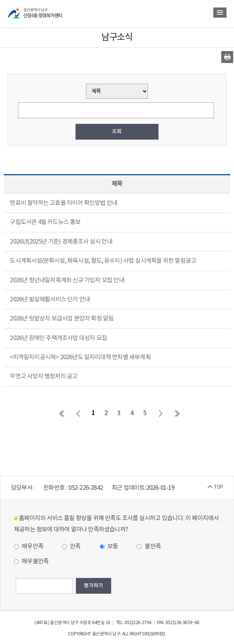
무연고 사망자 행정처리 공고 (44, 376)
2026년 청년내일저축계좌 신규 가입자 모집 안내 (67, 280)
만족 (71, 546)
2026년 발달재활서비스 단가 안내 (50, 299)
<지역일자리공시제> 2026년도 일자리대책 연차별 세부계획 (80, 357)
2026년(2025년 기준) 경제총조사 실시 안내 (61, 242)
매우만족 (29, 546)
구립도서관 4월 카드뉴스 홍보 (45, 222)
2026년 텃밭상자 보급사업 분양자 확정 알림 (62, 319)
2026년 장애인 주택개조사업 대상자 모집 (58, 338)
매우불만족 (31, 561)
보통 (109, 546)
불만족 (149, 546)
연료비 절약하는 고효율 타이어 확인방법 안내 (63, 203)
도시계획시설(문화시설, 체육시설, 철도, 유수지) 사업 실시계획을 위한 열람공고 (103, 261)
